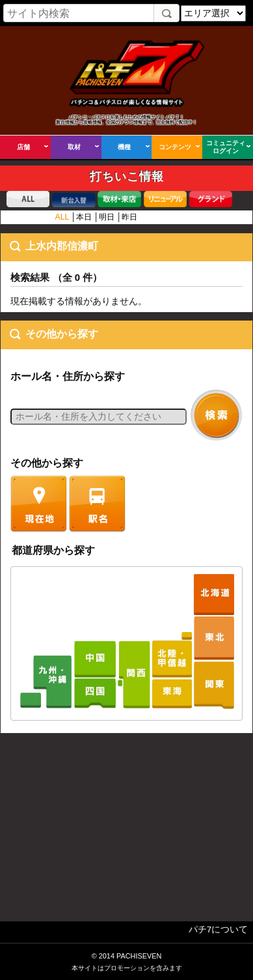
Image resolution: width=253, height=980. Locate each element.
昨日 (129, 217)
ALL (62, 217)
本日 (84, 217)
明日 (107, 217)
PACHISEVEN (139, 956)
